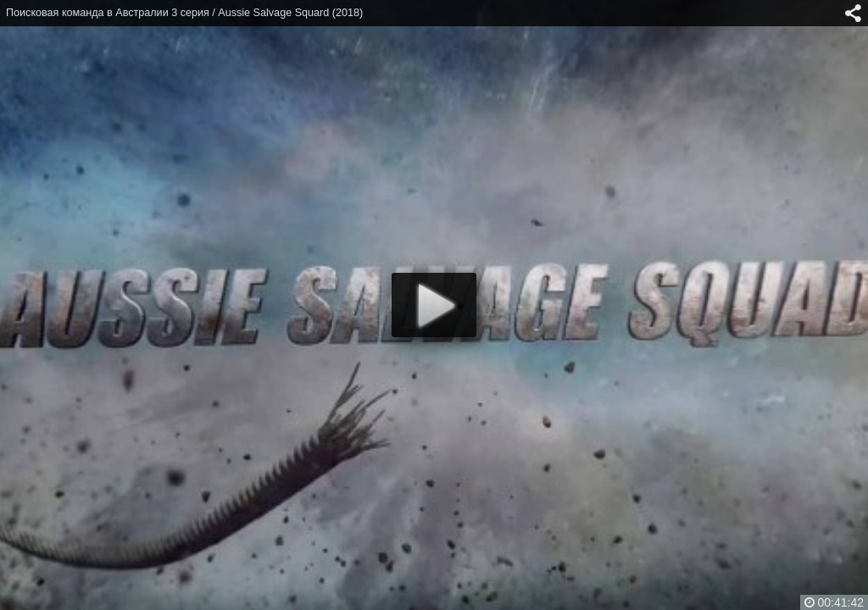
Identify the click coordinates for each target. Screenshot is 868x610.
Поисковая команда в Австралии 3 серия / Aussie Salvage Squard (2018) (184, 13)
